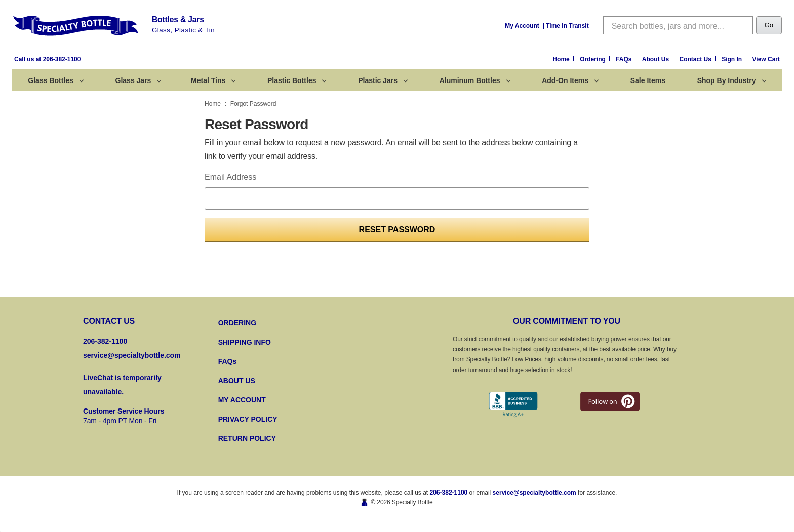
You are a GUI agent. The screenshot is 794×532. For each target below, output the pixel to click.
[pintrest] (610, 401)
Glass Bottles (55, 80)
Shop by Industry (732, 80)
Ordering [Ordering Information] (593, 59)
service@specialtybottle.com (132, 355)
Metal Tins (213, 80)
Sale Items (648, 80)
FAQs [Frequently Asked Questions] (625, 59)
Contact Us (697, 59)
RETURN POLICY (247, 438)
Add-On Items (570, 80)
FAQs (228, 361)
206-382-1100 (449, 493)
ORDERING (237, 323)
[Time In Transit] (567, 25)
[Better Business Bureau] (513, 405)
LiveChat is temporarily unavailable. (122, 385)
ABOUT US (237, 381)
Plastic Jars (383, 80)
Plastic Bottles (297, 80)
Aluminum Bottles (475, 80)
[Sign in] (735, 60)
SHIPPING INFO (245, 342)
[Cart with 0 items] (766, 60)
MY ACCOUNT (242, 400)
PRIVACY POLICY (248, 419)
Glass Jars (138, 80)
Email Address (230, 177)
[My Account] (522, 25)
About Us (657, 59)
